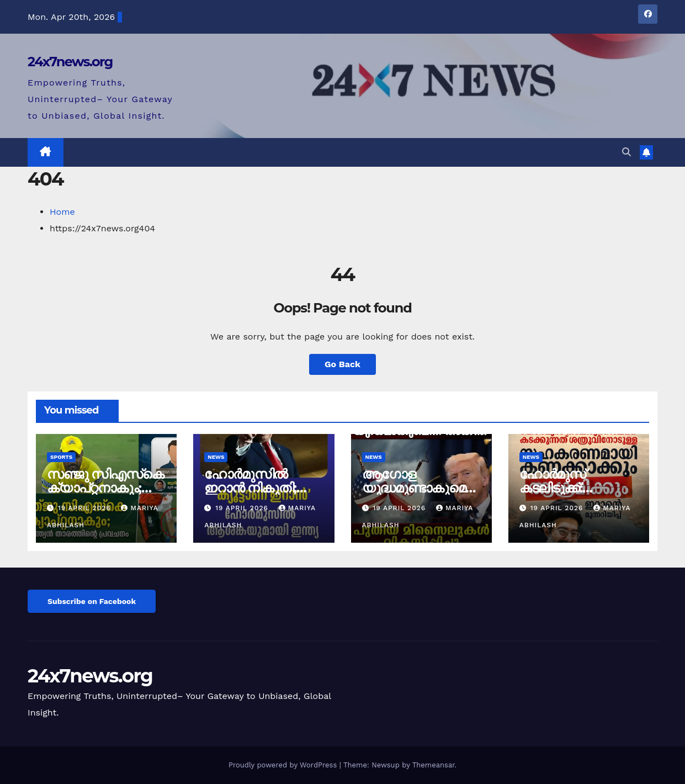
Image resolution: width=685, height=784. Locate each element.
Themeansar (434, 765)
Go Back (342, 364)
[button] (626, 152)
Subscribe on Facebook (92, 601)
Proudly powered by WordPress (284, 765)
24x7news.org (70, 62)
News (216, 457)
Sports (61, 457)
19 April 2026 (86, 508)
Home (62, 212)
